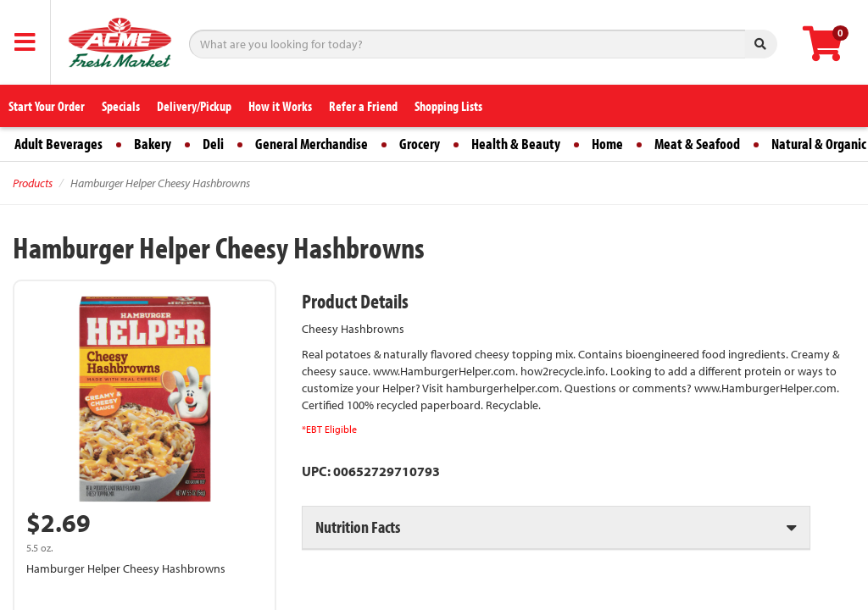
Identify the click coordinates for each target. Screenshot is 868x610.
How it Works (280, 106)
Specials (121, 106)
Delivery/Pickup (194, 106)
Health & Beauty (516, 144)
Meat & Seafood (697, 144)
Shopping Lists (448, 106)
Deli (213, 144)
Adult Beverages (58, 144)
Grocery (420, 144)
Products (33, 183)
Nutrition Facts (358, 527)
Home (607, 144)
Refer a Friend (363, 106)
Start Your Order (47, 106)
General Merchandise (312, 144)
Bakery (153, 144)
